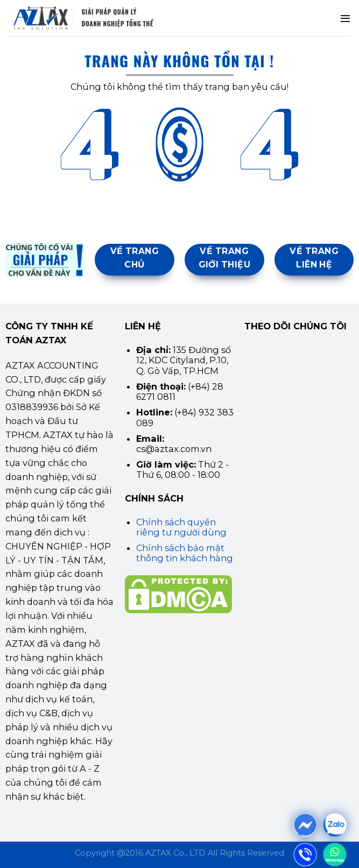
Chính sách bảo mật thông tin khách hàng (185, 553)
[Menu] (345, 18)
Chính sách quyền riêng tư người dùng (181, 527)
